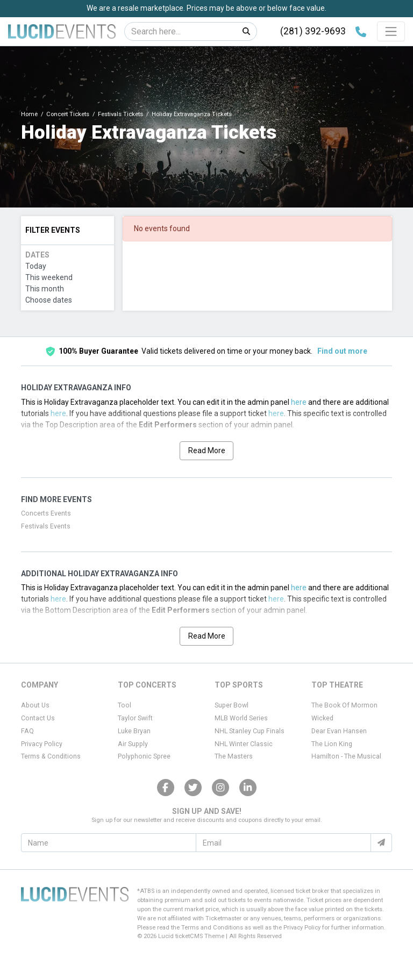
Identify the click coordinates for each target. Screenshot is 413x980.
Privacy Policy (42, 744)
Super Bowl (232, 705)
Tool (124, 705)
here (299, 402)
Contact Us (38, 718)
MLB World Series (241, 718)
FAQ (27, 731)
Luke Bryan (134, 731)
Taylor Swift (135, 718)
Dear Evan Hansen (339, 731)
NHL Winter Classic (244, 744)
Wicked (322, 718)
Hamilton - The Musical (346, 756)
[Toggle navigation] (391, 31)
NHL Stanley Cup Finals (250, 731)
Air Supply (133, 744)
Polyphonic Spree (144, 756)
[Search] (180, 31)
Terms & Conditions (51, 756)
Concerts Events (46, 513)
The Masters (234, 756)
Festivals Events (46, 526)
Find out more (342, 351)
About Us (35, 705)
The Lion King (332, 744)
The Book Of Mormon (344, 705)
